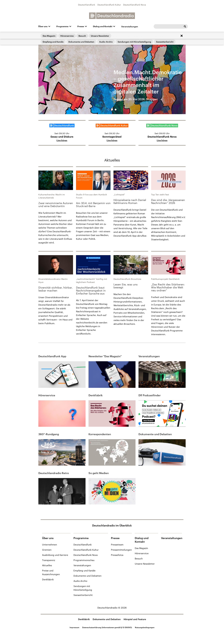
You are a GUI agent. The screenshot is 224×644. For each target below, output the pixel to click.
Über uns (43, 26)
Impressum (74, 627)
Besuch (139, 559)
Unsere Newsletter (145, 564)
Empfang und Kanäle (84, 571)
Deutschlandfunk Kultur (109, 5)
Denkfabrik (48, 579)
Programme (62, 26)
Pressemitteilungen (121, 550)
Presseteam (117, 545)
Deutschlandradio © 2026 (112, 608)
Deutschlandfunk (87, 5)
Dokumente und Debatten (87, 576)
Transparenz (49, 560)
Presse (81, 26)
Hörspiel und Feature (135, 619)
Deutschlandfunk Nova (135, 5)
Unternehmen (50, 545)
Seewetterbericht (83, 595)
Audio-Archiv (80, 581)
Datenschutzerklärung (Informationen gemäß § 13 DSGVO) (107, 627)
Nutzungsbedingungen (145, 627)
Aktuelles (112, 160)
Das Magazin (141, 548)
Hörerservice (142, 553)
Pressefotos (117, 555)
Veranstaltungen (130, 26)
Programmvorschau (84, 560)
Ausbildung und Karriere (55, 555)
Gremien (47, 550)
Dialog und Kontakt (103, 26)
